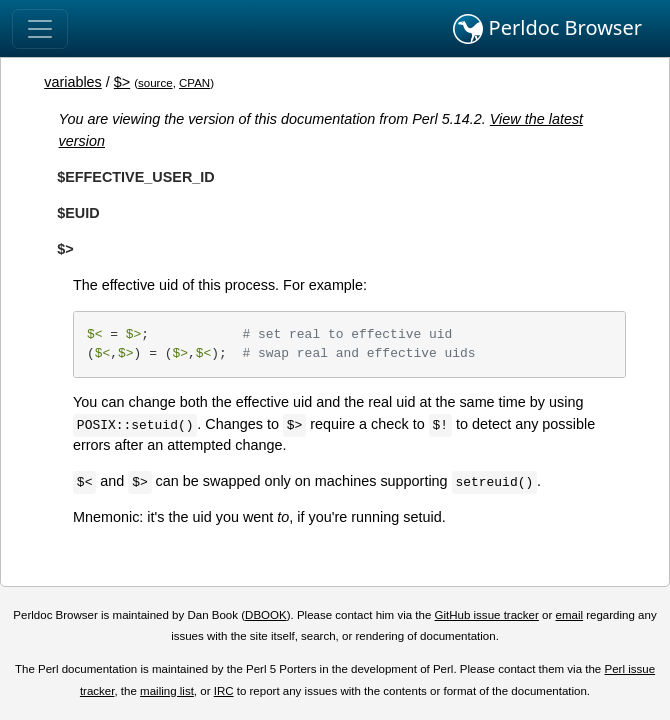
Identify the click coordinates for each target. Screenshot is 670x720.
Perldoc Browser (547, 29)
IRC (224, 691)
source (155, 83)
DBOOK (266, 615)
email (569, 615)
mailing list (167, 691)
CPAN (194, 83)
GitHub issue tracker (487, 615)
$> (122, 82)
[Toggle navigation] (40, 29)
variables (73, 82)
